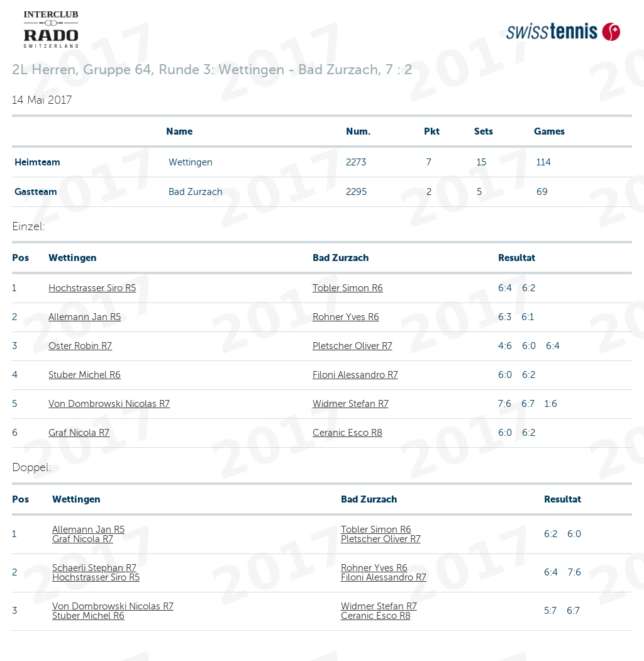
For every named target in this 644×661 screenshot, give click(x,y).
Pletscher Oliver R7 (353, 346)
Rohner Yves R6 (346, 317)
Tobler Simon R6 (348, 288)
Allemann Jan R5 (85, 317)
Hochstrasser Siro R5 (92, 288)
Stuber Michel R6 (85, 375)
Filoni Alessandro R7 (355, 375)
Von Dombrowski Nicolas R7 (109, 404)
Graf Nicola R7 (79, 433)
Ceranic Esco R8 (347, 433)
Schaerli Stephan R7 (94, 568)
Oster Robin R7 (80, 346)
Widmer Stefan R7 (351, 404)
